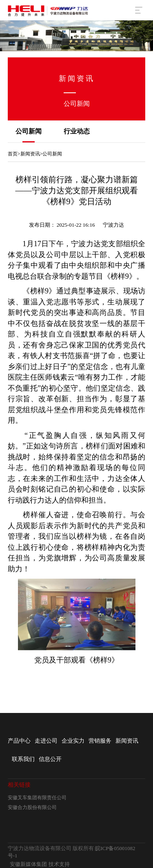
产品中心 (19, 741)
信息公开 (50, 759)
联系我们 (23, 759)
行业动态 (77, 131)
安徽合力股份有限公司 (32, 807)
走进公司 (46, 741)
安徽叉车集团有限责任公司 (37, 798)
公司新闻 (29, 131)
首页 (13, 154)
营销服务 (100, 741)
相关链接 (19, 785)
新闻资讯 (30, 154)
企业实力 (73, 741)
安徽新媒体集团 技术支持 (40, 864)
